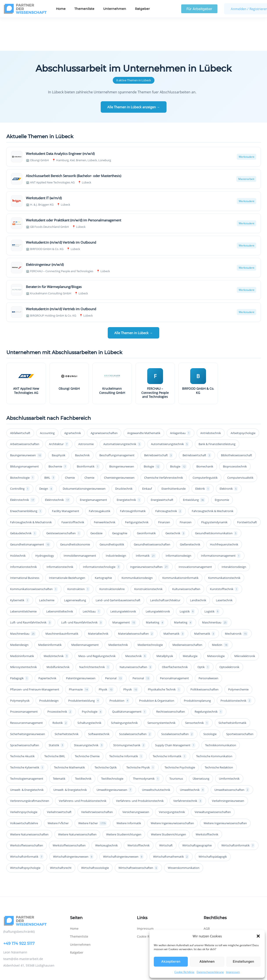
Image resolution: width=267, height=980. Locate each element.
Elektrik (203, 456)
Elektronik (229, 456)
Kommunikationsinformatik (180, 545)
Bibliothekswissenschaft (237, 422)
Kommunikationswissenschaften (34, 556)
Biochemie (58, 434)
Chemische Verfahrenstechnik (164, 445)
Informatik (146, 523)
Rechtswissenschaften (171, 679)
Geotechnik (175, 500)
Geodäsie (96, 500)
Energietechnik (129, 467)
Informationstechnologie (102, 534)
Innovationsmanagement (195, 534)
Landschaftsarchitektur (165, 567)
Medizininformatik (22, 623)
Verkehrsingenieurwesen (228, 768)
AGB (207, 896)
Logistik (187, 578)
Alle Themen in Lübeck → (133, 300)
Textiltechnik (83, 746)
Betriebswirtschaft (159, 422)
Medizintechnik (56, 623)
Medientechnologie (150, 612)
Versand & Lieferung (219, 912)
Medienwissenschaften (187, 612)
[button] (258, 936)
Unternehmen (115, 9)
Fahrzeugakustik (100, 478)
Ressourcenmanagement (26, 690)
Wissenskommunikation (184, 835)
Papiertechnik (47, 645)
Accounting (47, 400)
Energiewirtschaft (162, 467)
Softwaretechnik (99, 701)
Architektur (59, 411)
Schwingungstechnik (124, 690)
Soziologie (210, 701)
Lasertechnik (224, 567)
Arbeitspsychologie (243, 400)
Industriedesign (116, 523)
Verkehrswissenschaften (97, 779)
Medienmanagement (85, 612)
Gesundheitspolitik (112, 511)
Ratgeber (142, 9)
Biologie (152, 434)
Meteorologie (216, 623)
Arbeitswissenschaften (25, 411)
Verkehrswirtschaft (59, 779)
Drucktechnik (124, 456)
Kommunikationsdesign (137, 545)
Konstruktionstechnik (148, 556)
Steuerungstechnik (89, 712)
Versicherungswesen (136, 779)
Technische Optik (106, 734)
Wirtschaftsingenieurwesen (73, 824)
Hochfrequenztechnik (224, 511)
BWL (50, 445)
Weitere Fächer (93, 790)
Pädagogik (19, 645)
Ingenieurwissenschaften (150, 534)
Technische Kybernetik (27, 735)
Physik (106, 657)
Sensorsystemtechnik (161, 690)
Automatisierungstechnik (122, 411)
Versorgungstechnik (172, 779)
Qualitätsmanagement (129, 679)
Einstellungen (243, 961)
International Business (25, 545)
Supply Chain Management (175, 712)
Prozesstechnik (60, 679)
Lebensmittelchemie (23, 578)
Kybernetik (20, 567)
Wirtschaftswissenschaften (138, 835)
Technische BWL (55, 723)
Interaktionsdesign (234, 534)
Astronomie (86, 411)
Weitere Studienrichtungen (124, 801)
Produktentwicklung (84, 668)
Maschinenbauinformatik (62, 601)
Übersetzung (201, 746)
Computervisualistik (240, 445)
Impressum (233, 972)
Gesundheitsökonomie (75, 511)
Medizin (220, 612)
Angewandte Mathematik (144, 400)
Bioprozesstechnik (235, 433)
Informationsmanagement (221, 523)
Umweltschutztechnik (156, 757)
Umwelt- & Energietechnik (27, 757)
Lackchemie (47, 567)
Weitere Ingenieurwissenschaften (172, 790)
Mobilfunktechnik (58, 634)
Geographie (120, 500)
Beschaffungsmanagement (117, 422)
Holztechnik (18, 523)
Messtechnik (136, 623)
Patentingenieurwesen (81, 645)
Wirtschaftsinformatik (238, 812)
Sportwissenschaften (240, 701)
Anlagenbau (180, 400)
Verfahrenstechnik (188, 768)
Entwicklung (194, 467)
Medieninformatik (50, 612)
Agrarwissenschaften (104, 400)
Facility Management (66, 478)
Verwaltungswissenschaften (213, 779)
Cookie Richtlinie (184, 972)
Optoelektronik (229, 634)
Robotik (60, 690)
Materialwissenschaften (136, 601)
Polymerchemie (238, 656)
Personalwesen (208, 645)
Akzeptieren (171, 961)
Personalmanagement (174, 645)
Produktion (119, 668)
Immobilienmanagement (80, 523)
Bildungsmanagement (24, 433)
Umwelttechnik (192, 757)
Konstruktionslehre (112, 556)
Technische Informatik (126, 723)
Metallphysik (165, 623)
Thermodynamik (146, 746)
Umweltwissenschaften (232, 757)
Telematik (59, 746)
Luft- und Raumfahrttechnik (31, 590)
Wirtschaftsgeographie (197, 812)
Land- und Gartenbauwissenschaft (118, 567)
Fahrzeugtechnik (169, 478)
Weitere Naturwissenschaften (29, 801)
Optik (204, 634)
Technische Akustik (22, 723)
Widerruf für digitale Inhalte (224, 919)
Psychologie (92, 679)
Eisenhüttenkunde (174, 456)
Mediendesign (19, 612)
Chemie (70, 445)
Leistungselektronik (123, 578)
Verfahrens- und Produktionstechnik (83, 768)
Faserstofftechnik (73, 489)
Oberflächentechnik (175, 634)
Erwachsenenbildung (26, 478)
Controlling (20, 456)
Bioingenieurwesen (122, 433)
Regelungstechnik (209, 679)
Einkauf (147, 456)
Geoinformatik (146, 500)
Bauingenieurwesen (26, 422)
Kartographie (103, 545)
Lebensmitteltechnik (60, 578)
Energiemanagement (93, 467)
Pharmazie (79, 657)
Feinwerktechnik (105, 489)
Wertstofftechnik (139, 812)
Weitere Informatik (129, 790)
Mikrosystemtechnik (23, 634)
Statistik (56, 712)
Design (46, 456)
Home (61, 9)
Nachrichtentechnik (95, 634)
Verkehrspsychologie (24, 779)
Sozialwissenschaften (135, 701)
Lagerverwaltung (75, 567)
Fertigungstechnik (137, 489)
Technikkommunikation (221, 712)
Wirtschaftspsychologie (25, 835)
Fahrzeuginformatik (133, 478)
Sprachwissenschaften (25, 712)
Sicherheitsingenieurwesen (28, 701)
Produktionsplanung (197, 668)
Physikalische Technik (164, 657)
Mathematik (174, 601)
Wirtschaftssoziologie (95, 835)
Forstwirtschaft (247, 489)
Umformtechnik (229, 746)
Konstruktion (79, 556)
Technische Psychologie (180, 734)
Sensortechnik (197, 690)
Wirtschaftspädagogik (213, 824)
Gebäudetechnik (23, 500)
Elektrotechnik (23, 467)
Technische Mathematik (69, 734)
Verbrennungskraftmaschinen (30, 768)
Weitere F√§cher (58, 790)
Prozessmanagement (24, 679)
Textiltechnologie (112, 746)
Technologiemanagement (27, 746)
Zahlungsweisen (216, 928)
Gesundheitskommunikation (216, 500)
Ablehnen (207, 961)
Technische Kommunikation (214, 723)
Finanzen (164, 489)
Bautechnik (82, 422)
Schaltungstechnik (89, 690)
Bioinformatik (88, 434)
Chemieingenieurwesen (119, 445)
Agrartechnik (73, 400)
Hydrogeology (45, 523)
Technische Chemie (87, 723)
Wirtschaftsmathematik (171, 824)
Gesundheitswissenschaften (152, 511)
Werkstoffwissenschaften (27, 812)
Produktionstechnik (236, 668)
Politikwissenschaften (204, 656)
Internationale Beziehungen (67, 545)
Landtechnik (198, 567)
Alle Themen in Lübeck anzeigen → (134, 74)
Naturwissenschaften (136, 634)
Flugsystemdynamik (214, 489)
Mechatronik (236, 601)
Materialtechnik (98, 601)
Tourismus (176, 746)
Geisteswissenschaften (64, 500)
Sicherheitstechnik (67, 701)
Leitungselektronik (158, 578)
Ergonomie (222, 467)
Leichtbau (92, 578)
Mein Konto (212, 903)
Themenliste (84, 9)
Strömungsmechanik (129, 712)
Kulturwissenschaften (186, 556)
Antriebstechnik (211, 400)
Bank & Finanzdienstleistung (217, 411)
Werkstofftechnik (207, 801)
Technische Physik (141, 735)
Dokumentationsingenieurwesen (84, 456)
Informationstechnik (23, 534)
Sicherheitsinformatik (232, 690)
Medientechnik (118, 612)
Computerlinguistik (205, 445)
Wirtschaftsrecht (61, 835)
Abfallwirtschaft (20, 400)
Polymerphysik (20, 668)
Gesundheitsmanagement (30, 512)
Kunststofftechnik (224, 556)
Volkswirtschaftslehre (24, 790)
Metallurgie (190, 623)
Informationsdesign (178, 523)
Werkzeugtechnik (107, 812)
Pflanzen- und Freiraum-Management (35, 656)
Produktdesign (49, 668)
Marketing (155, 590)
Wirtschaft (166, 812)
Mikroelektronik (245, 623)
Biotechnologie (22, 445)
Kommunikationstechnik (224, 545)
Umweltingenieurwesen (114, 757)
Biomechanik (205, 433)
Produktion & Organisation (157, 668)
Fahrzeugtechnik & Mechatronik (213, 478)
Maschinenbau (215, 590)
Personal (114, 645)
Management (124, 590)
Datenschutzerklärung (210, 972)
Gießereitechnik (190, 511)
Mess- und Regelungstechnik (97, 623)
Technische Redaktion (219, 734)
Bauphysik (59, 422)
